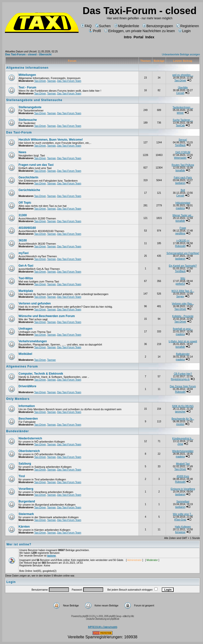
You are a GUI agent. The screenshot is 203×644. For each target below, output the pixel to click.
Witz (183, 278)
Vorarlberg (26, 489)
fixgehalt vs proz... (183, 329)
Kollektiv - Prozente (183, 316)
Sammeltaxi (183, 502)
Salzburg (25, 464)
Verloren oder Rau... (183, 304)
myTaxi (23, 253)
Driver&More (27, 386)
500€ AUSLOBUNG (183, 406)
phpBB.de (115, 619)
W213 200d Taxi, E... (183, 291)
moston (180, 424)
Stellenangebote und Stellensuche (34, 100)
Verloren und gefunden (35, 303)
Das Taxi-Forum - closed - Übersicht (28, 54)
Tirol (22, 476)
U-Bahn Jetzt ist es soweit (183, 341)
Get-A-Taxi (26, 266)
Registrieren (188, 26)
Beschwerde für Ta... (183, 419)
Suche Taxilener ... (183, 120)
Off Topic (25, 203)
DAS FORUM (183, 152)
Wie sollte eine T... (183, 514)
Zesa (180, 444)
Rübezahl (180, 246)
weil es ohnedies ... (183, 75)
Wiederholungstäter (183, 451)
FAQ (86, 26)
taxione (51, 556)
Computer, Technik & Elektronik (41, 374)
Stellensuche (28, 120)
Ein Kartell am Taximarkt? (183, 266)
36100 (23, 240)
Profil (95, 31)
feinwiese (180, 532)
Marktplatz (26, 291)
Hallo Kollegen (183, 527)
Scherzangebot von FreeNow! (183, 253)
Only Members (18, 399)
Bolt (183, 190)
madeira (180, 208)
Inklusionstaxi (183, 203)
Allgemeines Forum (22, 366)
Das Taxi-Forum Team (69, 81)
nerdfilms (180, 233)
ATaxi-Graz (180, 520)
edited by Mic (128, 616)
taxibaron (180, 183)
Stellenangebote (30, 107)
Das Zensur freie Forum (183, 386)
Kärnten (24, 527)
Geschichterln (28, 177)
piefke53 (180, 284)
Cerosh (180, 93)
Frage (183, 228)
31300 (23, 215)
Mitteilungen (27, 75)
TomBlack (180, 145)
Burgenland (27, 501)
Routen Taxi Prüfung (183, 165)
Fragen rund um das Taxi (36, 165)
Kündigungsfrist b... (183, 439)
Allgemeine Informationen (27, 68)
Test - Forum (27, 87)
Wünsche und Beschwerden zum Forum (47, 316)
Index (150, 37)
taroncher (180, 412)
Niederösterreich (30, 438)
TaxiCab (180, 125)
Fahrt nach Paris (183, 178)
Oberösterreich (29, 451)
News (22, 152)
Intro (128, 37)
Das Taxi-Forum (19, 132)
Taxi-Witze (26, 278)
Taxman (51, 81)
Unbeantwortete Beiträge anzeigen (181, 54)
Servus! (183, 140)
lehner (180, 113)
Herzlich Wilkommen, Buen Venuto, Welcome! (51, 140)
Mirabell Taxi (183, 464)
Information (27, 406)
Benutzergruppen (158, 26)
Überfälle (183, 88)
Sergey (180, 296)
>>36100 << (183, 241)
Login (185, 31)
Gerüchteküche (29, 190)
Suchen (103, 26)
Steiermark (26, 514)
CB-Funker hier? (183, 374)
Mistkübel (25, 354)
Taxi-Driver (40, 81)
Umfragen (25, 329)
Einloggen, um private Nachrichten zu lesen (140, 31)
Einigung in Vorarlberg (183, 489)
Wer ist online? (19, 544)
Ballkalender (183, 354)
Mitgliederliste (127, 26)
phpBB (85, 616)
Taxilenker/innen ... (183, 107)
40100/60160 (27, 228)
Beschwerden (28, 419)
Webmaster (180, 158)
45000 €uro (183, 476)
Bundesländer (18, 431)
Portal (139, 37)
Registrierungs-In (180, 379)
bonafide (180, 170)
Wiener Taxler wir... (183, 215)
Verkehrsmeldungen (33, 341)
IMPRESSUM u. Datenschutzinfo (102, 627)
